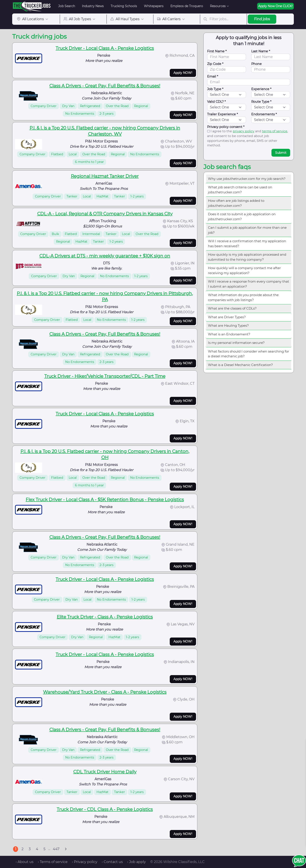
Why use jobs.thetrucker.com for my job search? (247, 179)
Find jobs (262, 19)
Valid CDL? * (216, 102)
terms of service (275, 131)
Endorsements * (264, 114)
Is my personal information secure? (236, 343)
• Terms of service (53, 862)
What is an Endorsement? (229, 334)
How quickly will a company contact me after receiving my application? (244, 270)
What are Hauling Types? (228, 325)
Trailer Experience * (223, 114)
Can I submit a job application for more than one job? (247, 230)
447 (56, 849)
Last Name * (261, 51)
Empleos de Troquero (187, 6)
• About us (25, 862)
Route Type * (261, 102)
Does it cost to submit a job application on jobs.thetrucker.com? (242, 217)
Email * (213, 76)
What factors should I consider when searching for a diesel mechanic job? (249, 354)
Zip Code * (215, 64)
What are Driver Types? (227, 317)
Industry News (93, 6)
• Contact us (112, 862)
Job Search (67, 6)
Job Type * (215, 89)
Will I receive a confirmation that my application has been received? (247, 244)
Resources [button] (218, 6)
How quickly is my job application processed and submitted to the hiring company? (247, 257)
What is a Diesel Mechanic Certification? (240, 365)
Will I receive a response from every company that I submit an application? (249, 284)
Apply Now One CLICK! (275, 6)
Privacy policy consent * (226, 127)
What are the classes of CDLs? (232, 308)
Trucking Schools (124, 6)
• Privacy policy (85, 862)
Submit (281, 153)
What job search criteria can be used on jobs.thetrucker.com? (240, 190)
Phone (256, 64)
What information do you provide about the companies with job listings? (243, 297)
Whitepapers (154, 6)
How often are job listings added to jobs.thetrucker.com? (236, 203)
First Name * (217, 51)
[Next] (66, 849)
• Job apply (136, 862)
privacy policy (244, 131)
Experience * (261, 89)
